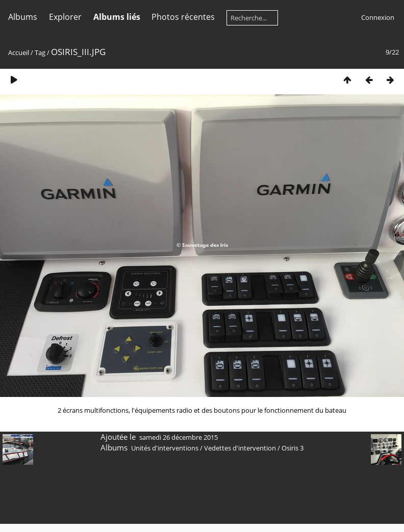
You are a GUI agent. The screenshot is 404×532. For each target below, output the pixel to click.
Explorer (65, 17)
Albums (23, 17)
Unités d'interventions (165, 448)
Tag (40, 52)
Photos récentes (183, 17)
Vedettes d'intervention (240, 448)
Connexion (378, 17)
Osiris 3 (293, 448)
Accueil (19, 52)
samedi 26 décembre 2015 (179, 437)
